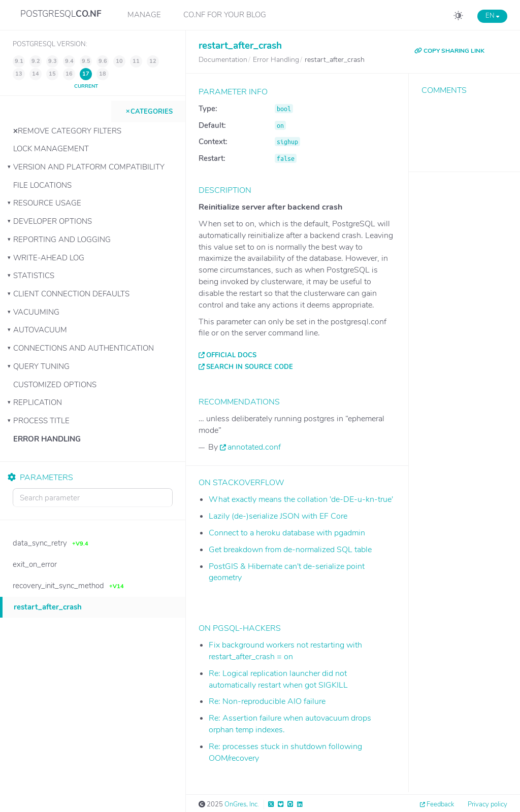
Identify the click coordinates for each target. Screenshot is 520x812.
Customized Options (55, 385)
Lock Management (51, 149)
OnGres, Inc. (242, 804)
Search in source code (250, 367)
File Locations (42, 185)
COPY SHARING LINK (449, 51)
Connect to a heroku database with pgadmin (287, 533)
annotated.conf (254, 447)
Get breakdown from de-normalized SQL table (290, 550)
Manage (144, 15)
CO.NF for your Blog (225, 15)
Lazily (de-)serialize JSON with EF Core (278, 516)
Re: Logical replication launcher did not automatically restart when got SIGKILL (278, 679)
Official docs (231, 355)
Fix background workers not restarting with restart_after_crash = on (285, 651)
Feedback (440, 804)
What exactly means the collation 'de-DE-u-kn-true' (301, 499)
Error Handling (47, 439)
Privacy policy (487, 804)
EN (492, 16)
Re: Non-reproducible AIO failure (267, 701)
